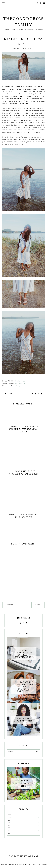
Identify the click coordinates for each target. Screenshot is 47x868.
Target (19, 386)
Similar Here (20, 381)
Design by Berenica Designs (36, 865)
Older (37, 605)
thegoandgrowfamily (9, 865)
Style (10, 394)
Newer (10, 605)
